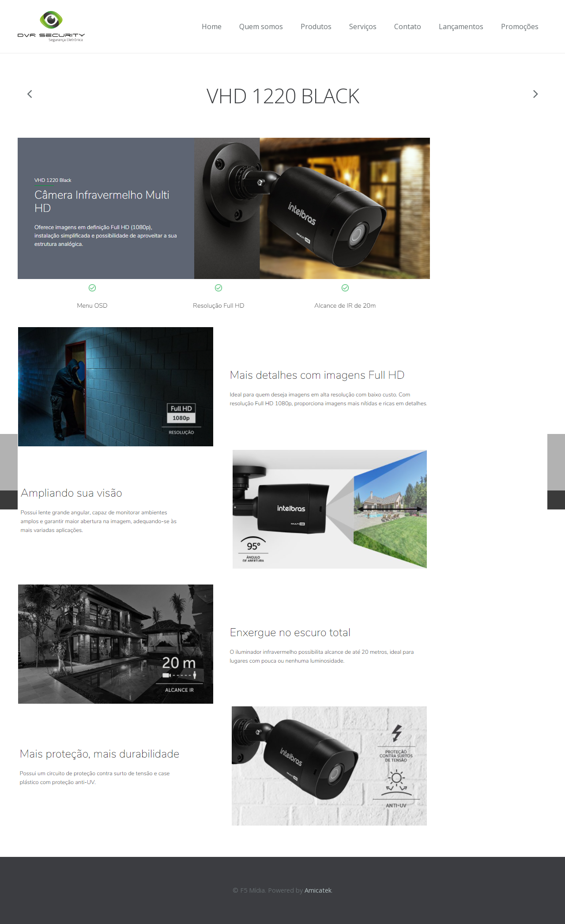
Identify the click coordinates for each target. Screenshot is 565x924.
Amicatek (318, 890)
